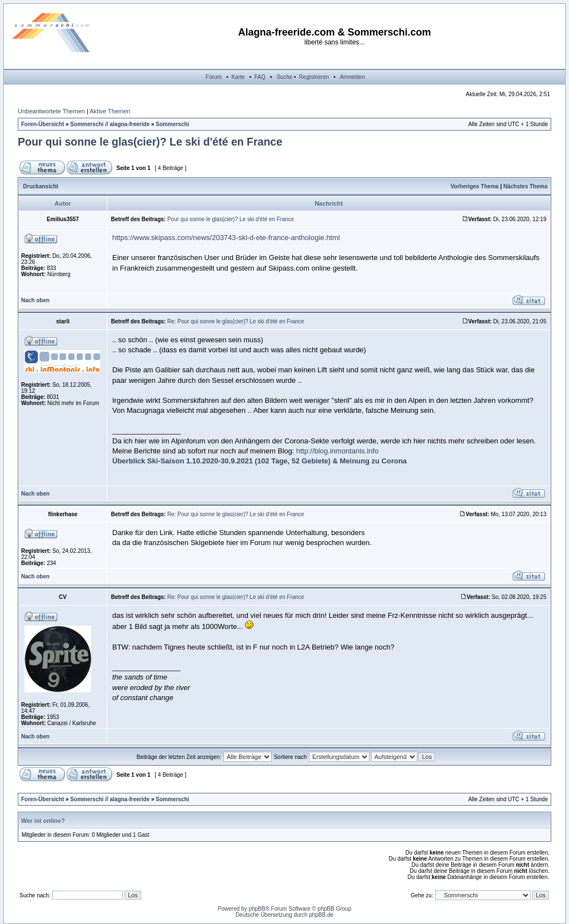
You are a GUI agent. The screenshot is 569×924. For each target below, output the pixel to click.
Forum (214, 77)
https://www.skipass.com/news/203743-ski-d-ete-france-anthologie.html (226, 238)
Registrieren (314, 77)
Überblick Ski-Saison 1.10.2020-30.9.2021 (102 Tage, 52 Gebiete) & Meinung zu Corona (259, 461)
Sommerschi (172, 124)
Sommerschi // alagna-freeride (110, 124)
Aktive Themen (110, 111)
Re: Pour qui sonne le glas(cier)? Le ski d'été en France (236, 321)
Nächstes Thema (525, 186)
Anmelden (353, 77)
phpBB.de (321, 915)
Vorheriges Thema (475, 186)
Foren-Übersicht (43, 124)
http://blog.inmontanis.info (337, 451)
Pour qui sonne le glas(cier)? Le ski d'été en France (150, 142)
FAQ (260, 77)
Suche (284, 77)
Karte (238, 77)
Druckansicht (41, 186)
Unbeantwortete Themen (51, 111)
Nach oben (35, 300)
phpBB (257, 909)
